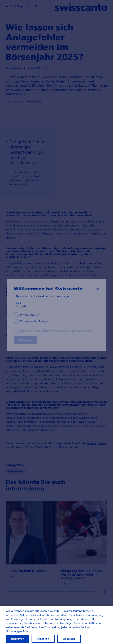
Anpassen (69, 639)
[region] (56, 625)
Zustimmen (17, 639)
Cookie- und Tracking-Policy (56, 619)
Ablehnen (43, 639)
